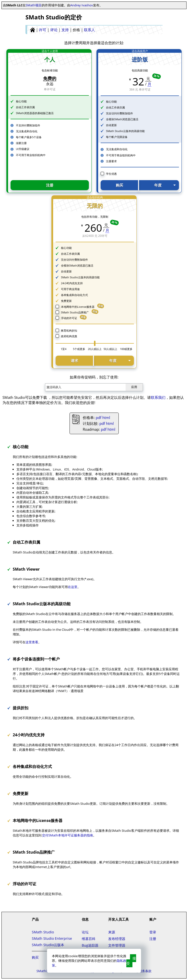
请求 (74, 361)
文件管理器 (117, 945)
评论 (54, 30)
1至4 (64, 349)
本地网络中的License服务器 (78, 307)
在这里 (73, 587)
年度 (158, 185)
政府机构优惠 (69, 336)
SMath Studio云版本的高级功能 (125, 131)
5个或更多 (79, 349)
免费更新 (66, 301)
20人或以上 (95, 349)
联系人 (89, 30)
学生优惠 (111, 174)
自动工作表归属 (25, 107)
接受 (131, 961)
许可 (43, 30)
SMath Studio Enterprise (52, 938)
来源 (112, 932)
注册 (50, 185)
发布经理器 (117, 939)
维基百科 (89, 939)
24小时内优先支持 (72, 283)
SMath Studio (43, 932)
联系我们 (158, 397)
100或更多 (126, 349)
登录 (153, 932)
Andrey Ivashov (82, 5)
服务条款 (145, 971)
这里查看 (32, 642)
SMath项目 (34, 5)
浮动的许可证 (69, 318)
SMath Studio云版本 (48, 945)
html (106, 417)
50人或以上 (110, 349)
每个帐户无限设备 (117, 137)
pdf (99, 417)
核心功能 (21, 101)
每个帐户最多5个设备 (29, 137)
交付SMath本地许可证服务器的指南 (68, 835)
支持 (65, 30)
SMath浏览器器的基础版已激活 (35, 113)
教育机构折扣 (69, 330)
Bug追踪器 (90, 945)
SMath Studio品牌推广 (75, 312)
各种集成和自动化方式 (74, 295)
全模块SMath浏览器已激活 (122, 119)
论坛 (85, 932)
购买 (119, 185)
